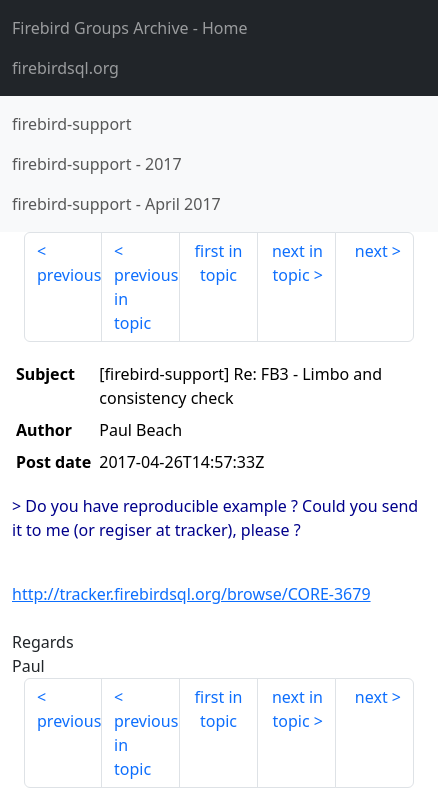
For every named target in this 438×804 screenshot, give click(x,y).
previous (69, 275)
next (371, 251)
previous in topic (146, 299)
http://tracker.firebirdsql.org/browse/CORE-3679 (191, 594)
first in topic (219, 263)
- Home (130, 28)
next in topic (297, 263)
